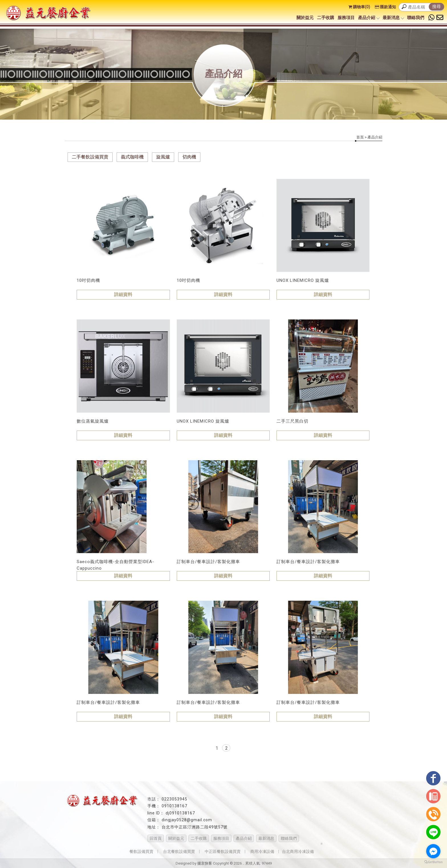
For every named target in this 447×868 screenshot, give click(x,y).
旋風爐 (163, 157)
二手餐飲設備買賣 (90, 157)
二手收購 (326, 18)
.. (243, 863)
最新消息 (393, 18)
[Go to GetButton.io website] (433, 862)
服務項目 (346, 18)
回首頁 (156, 838)
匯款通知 (385, 7)
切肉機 (189, 157)
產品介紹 (369, 18)
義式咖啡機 (132, 157)
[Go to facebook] (433, 851)
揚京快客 (205, 863)
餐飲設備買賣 (141, 851)
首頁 (360, 137)
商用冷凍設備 (262, 851)
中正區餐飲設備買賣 (223, 851)
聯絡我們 (416, 18)
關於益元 (305, 18)
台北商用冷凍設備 (298, 851)
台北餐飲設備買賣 (179, 851)
